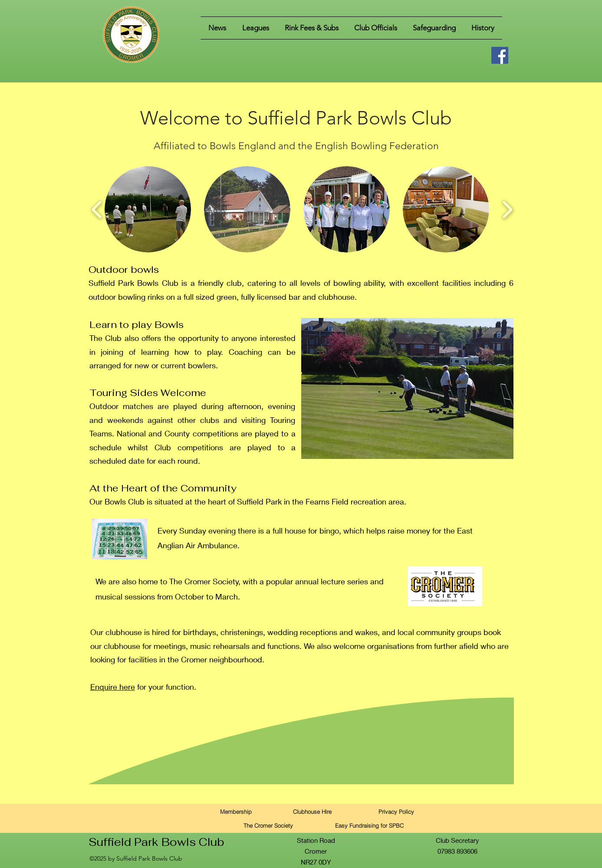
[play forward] (507, 209)
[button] (256, 28)
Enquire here (113, 687)
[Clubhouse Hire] (313, 811)
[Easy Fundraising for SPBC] (370, 825)
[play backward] (97, 209)
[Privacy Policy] (396, 811)
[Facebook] (500, 55)
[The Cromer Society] (268, 825)
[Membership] (236, 811)
